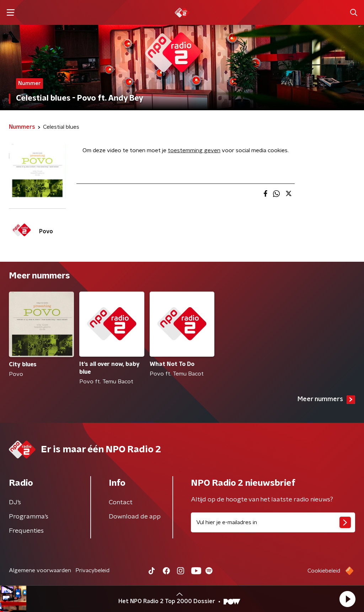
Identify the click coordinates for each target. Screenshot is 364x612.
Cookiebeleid (324, 571)
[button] (347, 599)
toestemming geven (194, 150)
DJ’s (15, 502)
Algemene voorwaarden (40, 570)
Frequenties (26, 531)
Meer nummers (326, 400)
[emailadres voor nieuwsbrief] (273, 522)
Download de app (135, 517)
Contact (121, 502)
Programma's (29, 517)
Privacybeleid (92, 570)
